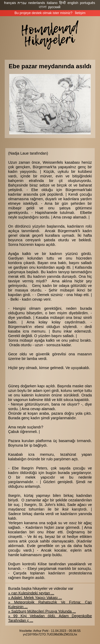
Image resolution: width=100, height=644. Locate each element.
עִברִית (22, 3)
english (73, 3)
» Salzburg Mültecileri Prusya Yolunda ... (42, 611)
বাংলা (43, 7)
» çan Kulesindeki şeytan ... (31, 593)
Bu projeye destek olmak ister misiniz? (43, 13)
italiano (52, 3)
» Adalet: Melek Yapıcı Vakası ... (35, 598)
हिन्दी (62, 3)
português (88, 3)
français (10, 3)
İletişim (80, 13)
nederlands (37, 3)
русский (54, 7)
